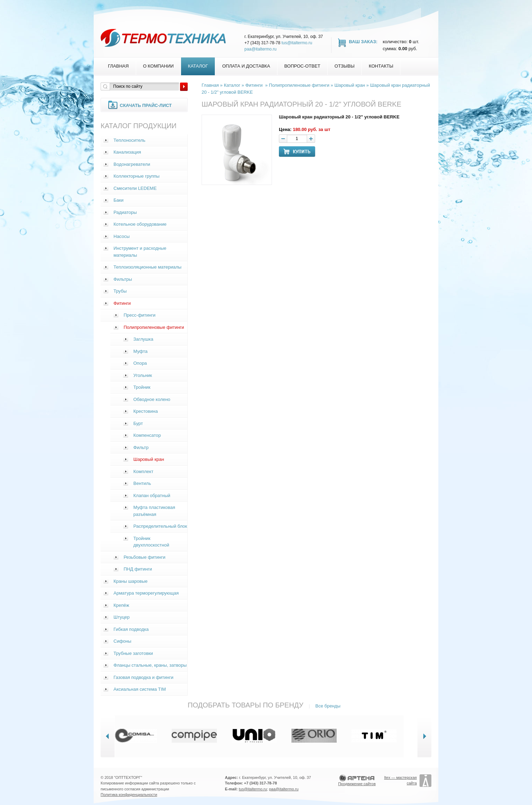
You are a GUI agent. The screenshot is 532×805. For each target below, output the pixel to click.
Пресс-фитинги (140, 315)
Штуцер (122, 617)
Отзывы (345, 66)
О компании (158, 66)
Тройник (142, 387)
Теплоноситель (130, 140)
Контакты (381, 66)
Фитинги (122, 303)
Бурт (138, 423)
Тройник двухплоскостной (151, 542)
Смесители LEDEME (135, 188)
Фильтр (141, 447)
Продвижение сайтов (357, 784)
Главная (118, 66)
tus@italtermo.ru (297, 43)
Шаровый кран (149, 459)
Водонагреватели (132, 164)
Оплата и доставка (246, 66)
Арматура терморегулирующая (146, 593)
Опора (140, 363)
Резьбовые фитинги (144, 557)
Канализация (127, 152)
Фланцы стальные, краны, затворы (150, 665)
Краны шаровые (131, 581)
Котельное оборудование (140, 224)
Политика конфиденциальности (129, 795)
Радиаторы (125, 212)
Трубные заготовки (133, 653)
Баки (119, 200)
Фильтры (123, 279)
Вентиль (142, 483)
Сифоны (122, 641)
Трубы (120, 291)
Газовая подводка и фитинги (143, 677)
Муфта (140, 351)
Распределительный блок (160, 526)
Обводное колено (152, 399)
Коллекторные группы (136, 176)
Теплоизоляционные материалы (147, 267)
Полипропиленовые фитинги (154, 327)
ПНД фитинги (138, 569)
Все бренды (328, 706)
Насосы (122, 236)
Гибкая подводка (131, 629)
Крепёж (121, 605)
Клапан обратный (152, 496)
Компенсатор (147, 435)
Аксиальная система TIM (140, 689)
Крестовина (146, 411)
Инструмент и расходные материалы (140, 252)
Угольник (143, 375)
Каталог (198, 66)
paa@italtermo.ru (260, 49)
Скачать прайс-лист (146, 105)
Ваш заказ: (363, 42)
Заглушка (143, 339)
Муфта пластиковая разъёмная (154, 511)
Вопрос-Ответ (302, 66)
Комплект (143, 471)
